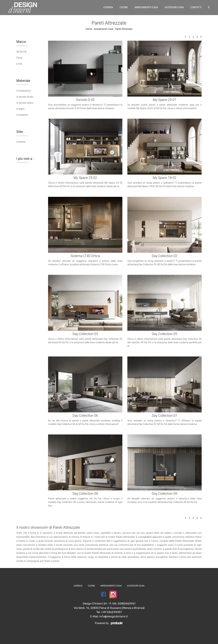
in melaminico (24, 91)
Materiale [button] (23, 81)
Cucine (124, 7)
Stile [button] (20, 132)
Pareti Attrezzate (124, 29)
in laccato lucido (25, 97)
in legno (20, 109)
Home (89, 29)
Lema (19, 64)
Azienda (108, 7)
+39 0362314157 (112, 612)
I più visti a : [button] (25, 159)
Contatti (196, 7)
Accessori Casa (174, 7)
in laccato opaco (25, 103)
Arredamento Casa (146, 7)
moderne (21, 142)
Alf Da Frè (21, 52)
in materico (22, 115)
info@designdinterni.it (114, 616)
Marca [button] (21, 42)
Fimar (19, 58)
